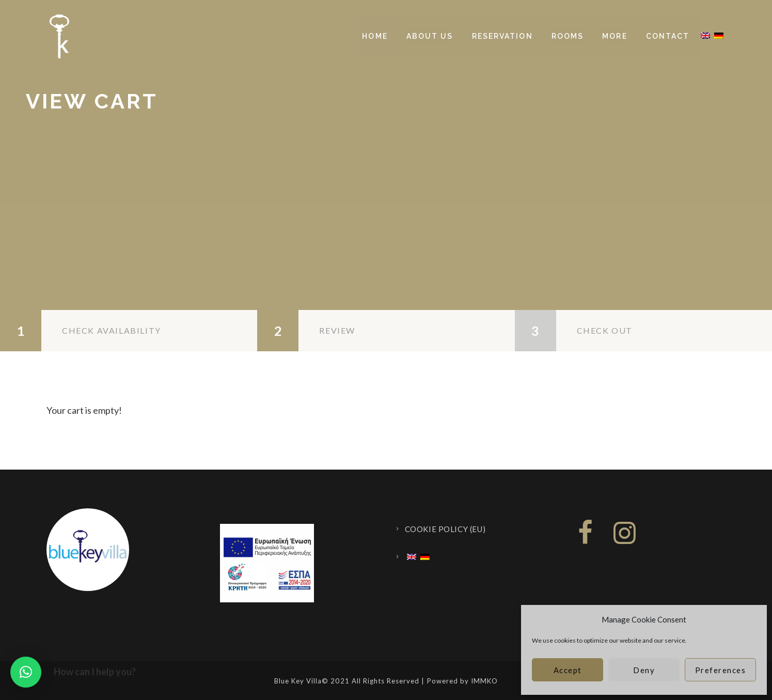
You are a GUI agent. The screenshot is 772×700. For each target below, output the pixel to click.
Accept (568, 670)
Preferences (721, 670)
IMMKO (484, 681)
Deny (644, 670)
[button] (26, 672)
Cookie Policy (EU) (445, 529)
